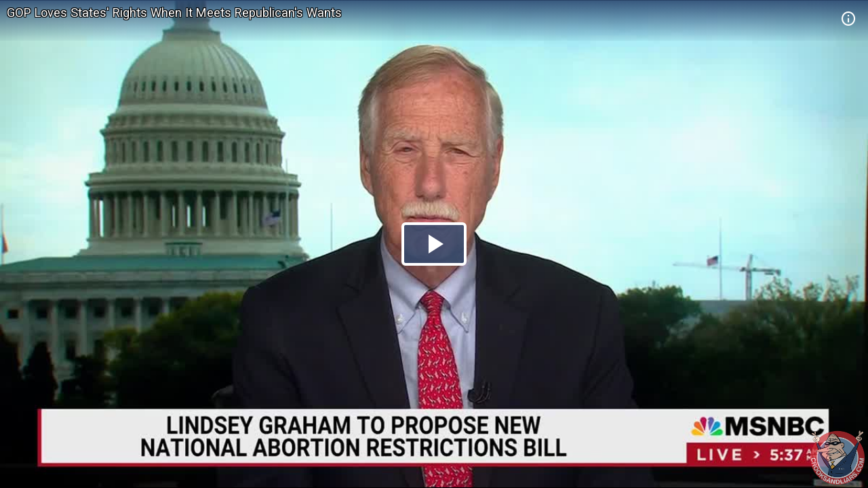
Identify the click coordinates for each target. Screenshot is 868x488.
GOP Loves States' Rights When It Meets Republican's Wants (174, 13)
